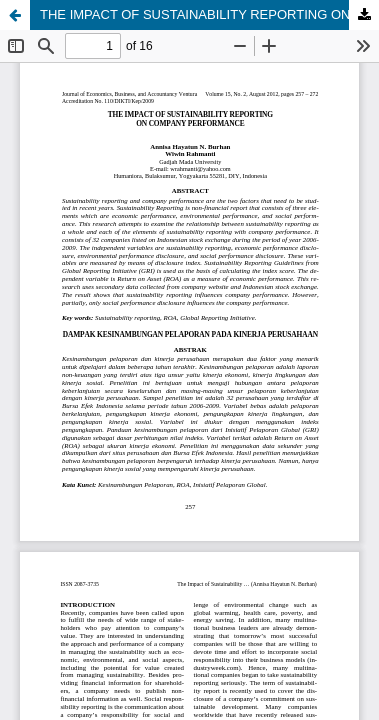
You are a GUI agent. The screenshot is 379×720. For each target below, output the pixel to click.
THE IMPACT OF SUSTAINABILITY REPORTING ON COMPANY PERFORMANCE (209, 14)
